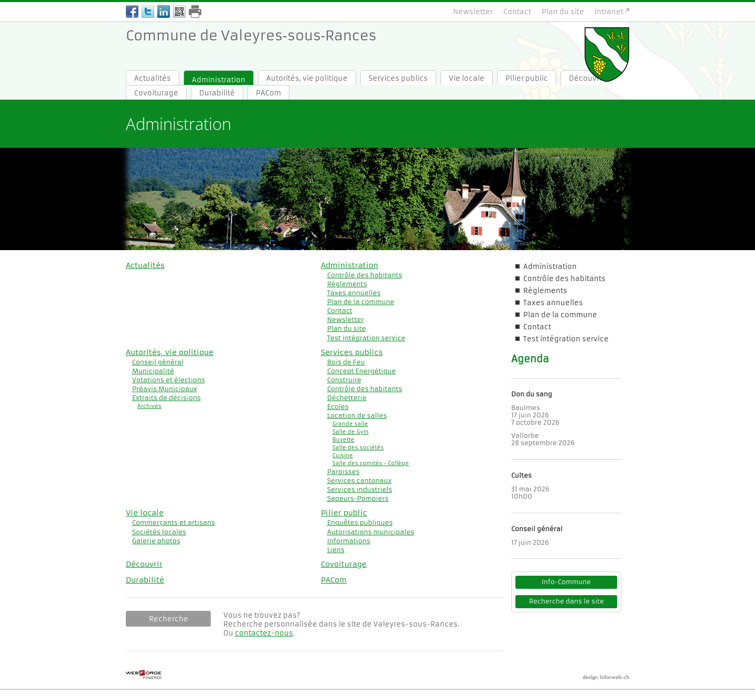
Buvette (343, 440)
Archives (149, 406)
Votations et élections (169, 380)
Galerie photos (156, 541)
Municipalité (153, 371)
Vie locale (467, 78)
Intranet (609, 12)
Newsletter (473, 12)
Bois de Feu (346, 362)
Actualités (153, 78)
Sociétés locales (159, 532)
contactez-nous (264, 633)
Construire (344, 380)
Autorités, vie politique (307, 78)
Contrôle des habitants (365, 275)
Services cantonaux (359, 481)
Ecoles (338, 407)
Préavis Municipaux (165, 389)
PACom (268, 93)
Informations (349, 541)
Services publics (398, 78)
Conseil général (158, 362)
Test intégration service (366, 338)
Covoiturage (156, 93)
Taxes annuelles (354, 293)
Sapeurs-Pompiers (358, 498)
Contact (517, 12)
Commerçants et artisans (174, 523)
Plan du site (563, 12)
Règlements (347, 284)
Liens (336, 550)
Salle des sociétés (358, 448)
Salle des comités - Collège (371, 463)
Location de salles (357, 416)
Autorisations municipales (371, 532)
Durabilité (217, 93)
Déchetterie (347, 398)
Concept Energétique (362, 371)
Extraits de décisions (166, 398)
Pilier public (527, 78)
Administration (219, 80)
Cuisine (343, 455)
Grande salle (350, 424)
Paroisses (343, 472)
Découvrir (144, 564)
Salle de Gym (350, 432)
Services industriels (360, 489)
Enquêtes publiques (360, 523)
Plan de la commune (361, 302)
